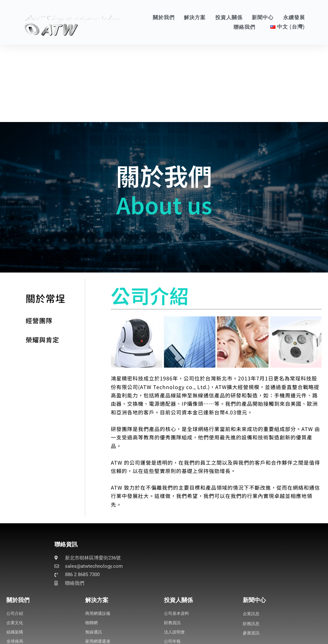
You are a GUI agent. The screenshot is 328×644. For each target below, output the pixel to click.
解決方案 (196, 18)
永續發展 (296, 18)
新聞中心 (264, 18)
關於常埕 (39, 217)
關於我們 (165, 18)
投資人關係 (230, 18)
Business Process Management (48, 632)
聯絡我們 (244, 27)
